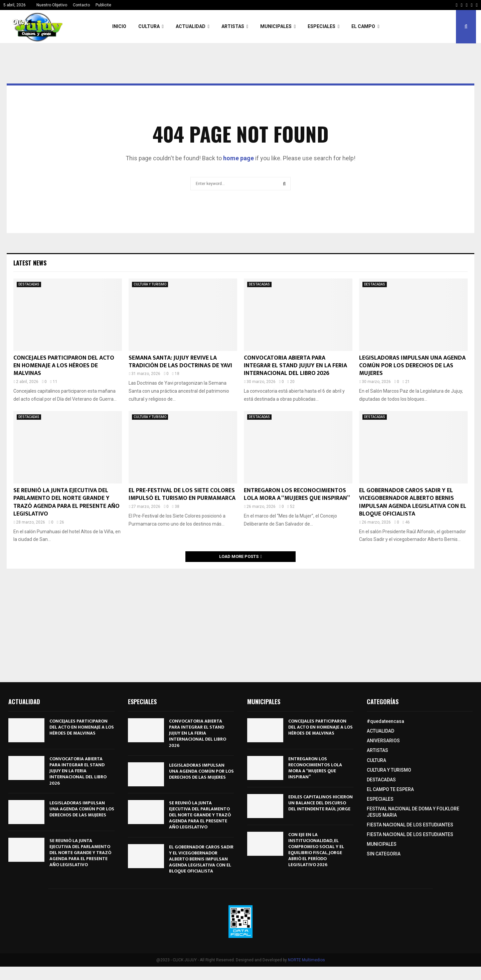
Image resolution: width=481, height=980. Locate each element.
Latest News (30, 263)
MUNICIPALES (276, 26)
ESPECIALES (322, 26)
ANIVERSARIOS (383, 741)
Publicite (103, 5)
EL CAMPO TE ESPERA (390, 789)
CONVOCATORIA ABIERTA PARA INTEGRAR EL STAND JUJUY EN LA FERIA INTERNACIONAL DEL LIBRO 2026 (295, 366)
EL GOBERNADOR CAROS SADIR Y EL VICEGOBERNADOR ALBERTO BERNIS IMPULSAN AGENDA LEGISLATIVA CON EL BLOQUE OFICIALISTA (413, 502)
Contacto (81, 5)
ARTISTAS (233, 26)
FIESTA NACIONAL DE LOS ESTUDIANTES (410, 825)
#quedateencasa (385, 721)
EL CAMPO (363, 26)
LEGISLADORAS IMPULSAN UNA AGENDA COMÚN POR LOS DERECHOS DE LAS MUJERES (412, 366)
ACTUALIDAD (191, 26)
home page (238, 158)
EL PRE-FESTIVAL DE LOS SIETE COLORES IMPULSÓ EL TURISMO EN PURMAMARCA (182, 494)
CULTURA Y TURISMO (150, 284)
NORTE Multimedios (306, 960)
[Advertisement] (240, 622)
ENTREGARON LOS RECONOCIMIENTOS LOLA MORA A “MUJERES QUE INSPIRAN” (297, 494)
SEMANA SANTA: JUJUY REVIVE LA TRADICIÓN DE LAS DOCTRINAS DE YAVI (180, 362)
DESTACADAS (29, 284)
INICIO (119, 26)
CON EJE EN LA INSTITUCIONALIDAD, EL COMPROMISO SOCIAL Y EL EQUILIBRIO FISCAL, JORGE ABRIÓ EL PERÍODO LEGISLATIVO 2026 (316, 850)
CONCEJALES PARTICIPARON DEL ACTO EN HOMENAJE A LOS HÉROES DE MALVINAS (64, 366)
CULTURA (149, 26)
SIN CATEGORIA (384, 854)
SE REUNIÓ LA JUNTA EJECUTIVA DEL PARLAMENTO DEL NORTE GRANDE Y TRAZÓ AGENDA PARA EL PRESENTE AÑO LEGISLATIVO (66, 502)
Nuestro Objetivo (52, 5)
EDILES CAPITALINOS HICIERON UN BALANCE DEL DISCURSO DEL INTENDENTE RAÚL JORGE (320, 803)
